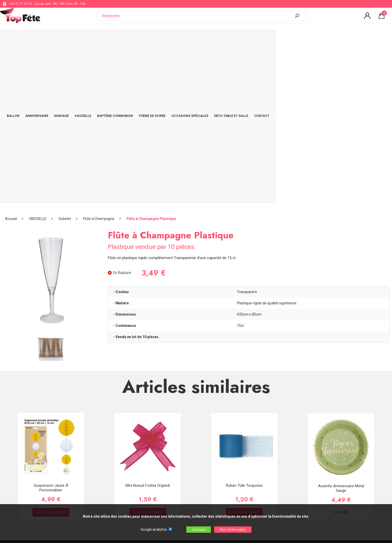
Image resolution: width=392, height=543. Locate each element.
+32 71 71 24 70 (21, 4)
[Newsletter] (102, 482)
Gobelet (65, 55)
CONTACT (332, 39)
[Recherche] (197, 19)
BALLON (59, 39)
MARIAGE (113, 39)
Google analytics (154, 529)
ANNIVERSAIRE (86, 39)
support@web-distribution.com (179, 441)
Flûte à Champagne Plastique (151, 55)
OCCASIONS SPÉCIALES (254, 39)
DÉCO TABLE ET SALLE (298, 39)
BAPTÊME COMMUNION (173, 39)
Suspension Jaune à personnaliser (51, 324)
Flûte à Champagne (99, 55)
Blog (161, 454)
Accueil (11, 55)
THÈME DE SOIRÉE (213, 39)
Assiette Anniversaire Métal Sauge (341, 325)
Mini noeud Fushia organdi (148, 322)
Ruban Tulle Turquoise (244, 322)
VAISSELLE (138, 39)
